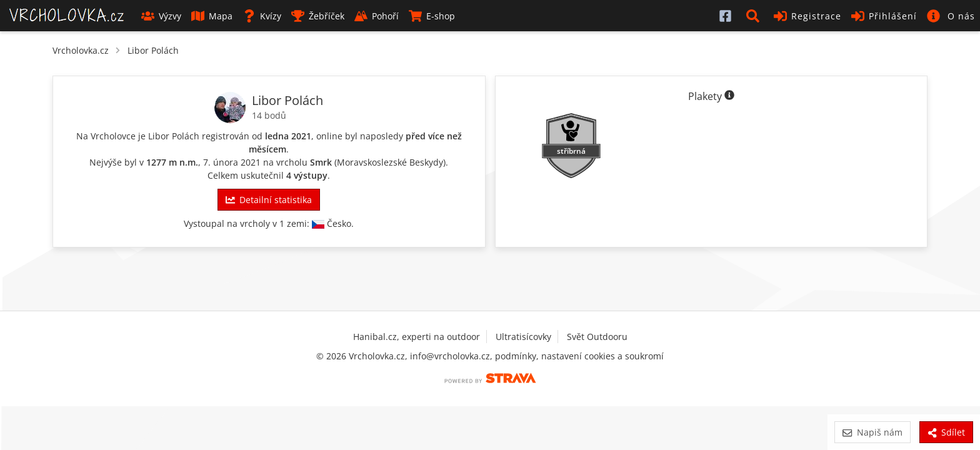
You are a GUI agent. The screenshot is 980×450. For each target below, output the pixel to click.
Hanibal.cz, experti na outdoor (417, 337)
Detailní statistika (269, 200)
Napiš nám (872, 432)
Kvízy (262, 16)
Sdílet (946, 432)
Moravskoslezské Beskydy (390, 162)
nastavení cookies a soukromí (602, 356)
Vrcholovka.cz (81, 50)
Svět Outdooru (597, 337)
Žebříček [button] (318, 16)
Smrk (321, 162)
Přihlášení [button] (884, 16)
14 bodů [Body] (269, 115)
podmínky (516, 356)
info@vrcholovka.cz (450, 356)
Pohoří (377, 16)
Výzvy (161, 16)
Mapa (212, 16)
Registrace (807, 16)
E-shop (432, 16)
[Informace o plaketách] (729, 96)
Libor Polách (153, 50)
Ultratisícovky (523, 337)
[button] (755, 16)
